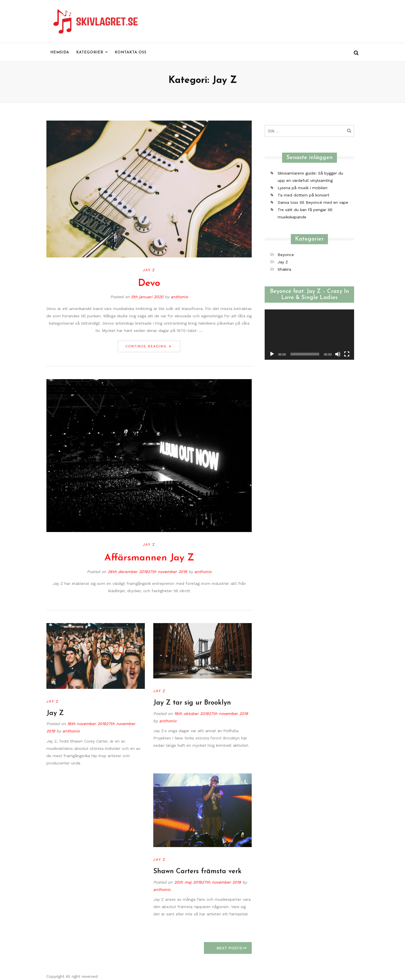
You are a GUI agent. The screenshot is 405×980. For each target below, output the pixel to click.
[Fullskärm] (347, 354)
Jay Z (149, 270)
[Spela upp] (272, 354)
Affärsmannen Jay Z (149, 558)
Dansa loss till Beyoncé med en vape (313, 202)
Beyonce (286, 255)
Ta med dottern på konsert (303, 195)
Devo (149, 283)
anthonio (179, 297)
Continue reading (153, 346)
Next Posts (232, 948)
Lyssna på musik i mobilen (302, 188)
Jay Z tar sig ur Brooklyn (192, 703)
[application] (309, 335)
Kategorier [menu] (90, 52)
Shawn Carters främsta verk (197, 872)
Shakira (284, 269)
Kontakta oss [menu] (131, 52)
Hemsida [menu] (60, 52)
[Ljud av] (338, 354)
